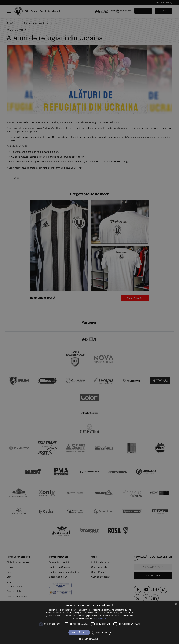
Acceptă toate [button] (79, 632)
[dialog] (89, 622)
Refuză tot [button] (101, 632)
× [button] (176, 604)
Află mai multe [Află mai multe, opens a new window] (100, 619)
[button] (89, 639)
